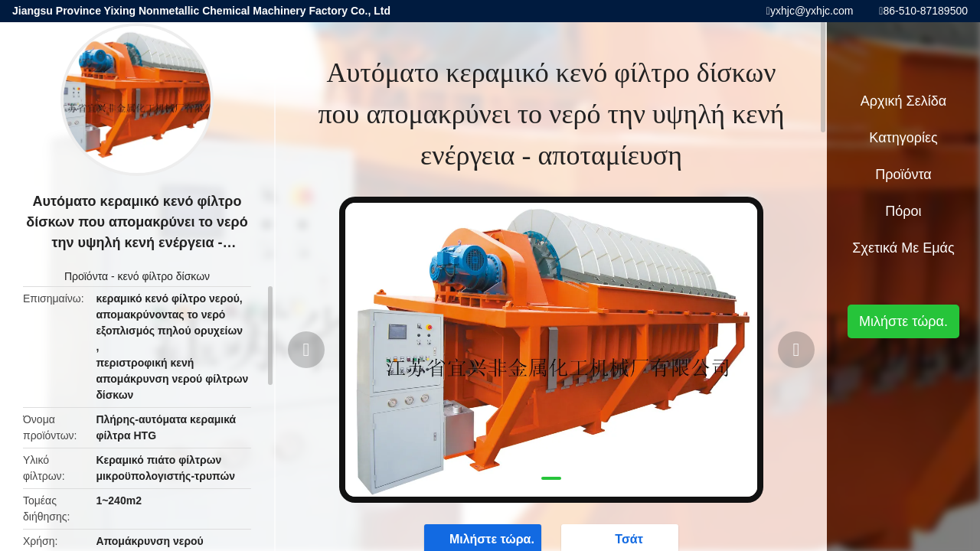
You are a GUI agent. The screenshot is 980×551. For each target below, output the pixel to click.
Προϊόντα (86, 276)
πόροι (903, 211)
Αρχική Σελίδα (903, 101)
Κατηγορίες (903, 138)
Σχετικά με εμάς (903, 248)
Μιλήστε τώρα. (903, 321)
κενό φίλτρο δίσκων (164, 276)
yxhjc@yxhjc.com (812, 11)
